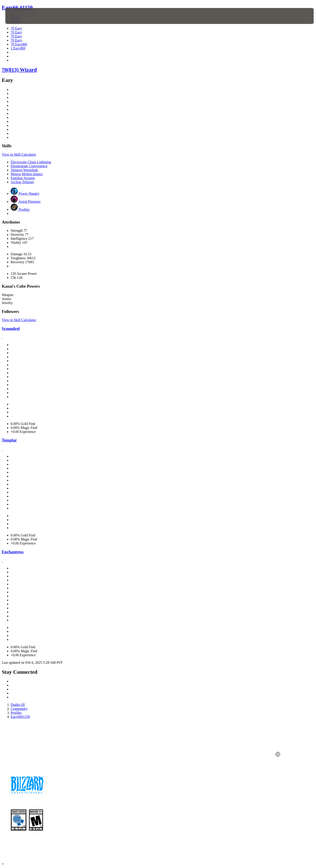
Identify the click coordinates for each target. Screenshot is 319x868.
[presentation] (22, 16)
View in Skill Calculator (19, 154)
